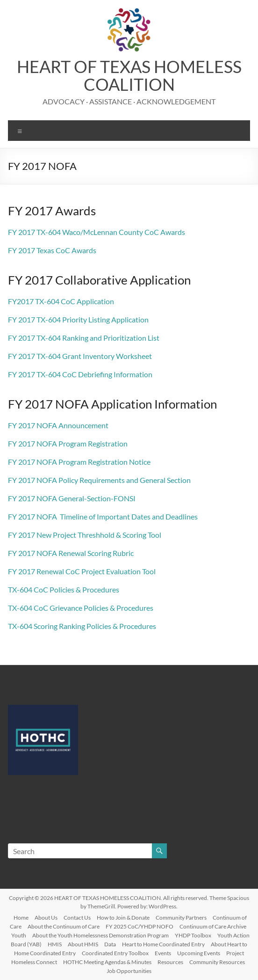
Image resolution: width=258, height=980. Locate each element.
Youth (19, 935)
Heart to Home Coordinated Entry (163, 944)
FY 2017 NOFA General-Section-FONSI (72, 498)
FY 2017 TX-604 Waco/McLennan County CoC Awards (97, 232)
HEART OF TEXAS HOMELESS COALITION (129, 75)
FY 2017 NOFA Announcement (58, 425)
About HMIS (83, 944)
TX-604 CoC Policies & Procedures (64, 589)
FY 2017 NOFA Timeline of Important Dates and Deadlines (103, 516)
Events (163, 953)
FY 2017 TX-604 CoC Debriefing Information (80, 374)
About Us (46, 918)
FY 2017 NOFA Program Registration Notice (79, 462)
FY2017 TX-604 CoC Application (61, 301)
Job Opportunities (129, 971)
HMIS (55, 944)
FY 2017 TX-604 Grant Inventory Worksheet (80, 356)
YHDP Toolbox (193, 935)
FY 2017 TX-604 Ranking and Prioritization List (84, 338)
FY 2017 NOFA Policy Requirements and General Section (99, 480)
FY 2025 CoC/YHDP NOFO (140, 926)
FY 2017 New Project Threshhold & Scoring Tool (85, 535)
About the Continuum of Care (64, 926)
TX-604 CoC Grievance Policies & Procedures (81, 608)
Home (21, 918)
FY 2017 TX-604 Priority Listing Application (78, 319)
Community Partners (181, 918)
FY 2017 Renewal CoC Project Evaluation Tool (82, 571)
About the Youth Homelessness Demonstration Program (100, 935)
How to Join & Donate (123, 918)
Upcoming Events (199, 953)
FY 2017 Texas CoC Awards (52, 250)
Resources (170, 962)
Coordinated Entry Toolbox (115, 953)
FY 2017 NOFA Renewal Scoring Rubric (71, 553)
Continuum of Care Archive (213, 926)
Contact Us (77, 918)
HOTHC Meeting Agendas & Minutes (107, 962)
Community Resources (217, 962)
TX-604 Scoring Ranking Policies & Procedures (82, 626)
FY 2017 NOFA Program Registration (68, 443)
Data (110, 944)
